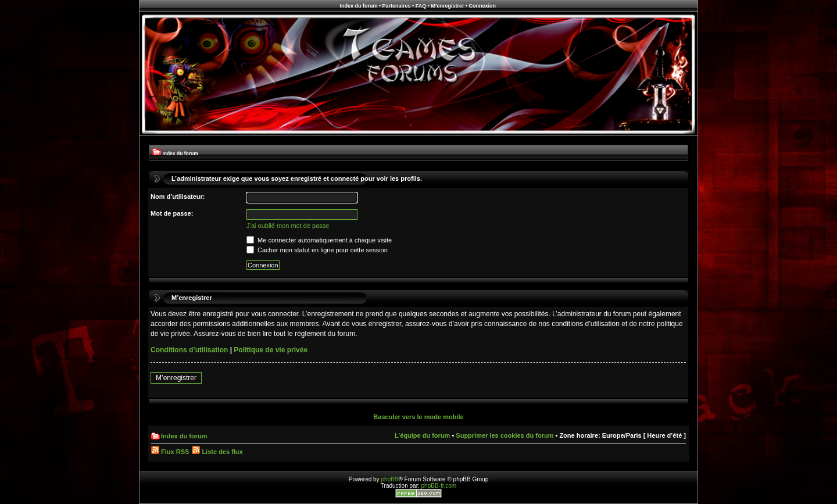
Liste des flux (217, 452)
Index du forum (358, 6)
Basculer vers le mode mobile (418, 417)
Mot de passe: (172, 213)
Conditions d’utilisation (189, 350)
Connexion (483, 6)
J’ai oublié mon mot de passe (288, 226)
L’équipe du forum (422, 435)
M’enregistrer (447, 6)
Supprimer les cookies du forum (505, 435)
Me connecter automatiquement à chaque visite (319, 240)
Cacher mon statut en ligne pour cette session (317, 250)
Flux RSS (170, 452)
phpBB (389, 479)
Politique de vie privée (271, 350)
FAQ (421, 6)
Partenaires (397, 6)
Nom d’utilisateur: (178, 196)
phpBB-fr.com (439, 486)
